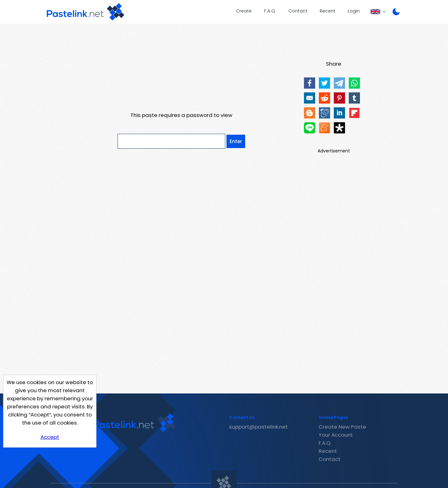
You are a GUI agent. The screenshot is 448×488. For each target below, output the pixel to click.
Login (354, 11)
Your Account (336, 435)
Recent (328, 11)
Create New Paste (342, 427)
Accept (50, 437)
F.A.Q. (270, 11)
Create (244, 11)
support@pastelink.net (258, 427)
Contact (298, 11)
